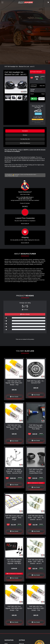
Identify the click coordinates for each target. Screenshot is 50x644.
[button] (25, 85)
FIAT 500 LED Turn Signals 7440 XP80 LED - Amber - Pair (14, 383)
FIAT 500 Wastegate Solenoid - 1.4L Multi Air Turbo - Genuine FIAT (14, 471)
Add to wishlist (42, 99)
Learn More (38, 114)
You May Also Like (25, 139)
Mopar (43, 94)
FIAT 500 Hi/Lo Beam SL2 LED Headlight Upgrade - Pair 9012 (14, 562)
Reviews (25, 135)
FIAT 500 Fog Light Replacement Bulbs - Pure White (36, 427)
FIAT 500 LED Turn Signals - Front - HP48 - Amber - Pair (14, 427)
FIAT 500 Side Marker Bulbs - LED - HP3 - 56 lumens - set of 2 (36, 518)
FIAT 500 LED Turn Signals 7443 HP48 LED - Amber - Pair (14, 608)
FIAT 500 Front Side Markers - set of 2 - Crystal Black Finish (36, 471)
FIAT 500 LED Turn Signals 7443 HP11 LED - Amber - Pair (36, 608)
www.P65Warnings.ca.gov (12, 176)
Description (25, 131)
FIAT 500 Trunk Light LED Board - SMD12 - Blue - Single (14, 518)
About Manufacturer (25, 143)
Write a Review (25, 314)
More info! (42, 86)
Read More (25, 224)
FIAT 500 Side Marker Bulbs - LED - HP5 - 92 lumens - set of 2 (36, 562)
